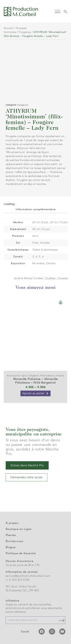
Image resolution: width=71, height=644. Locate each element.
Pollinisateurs (47, 376)
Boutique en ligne (17, 376)
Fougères (25, 32)
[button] (58, 11)
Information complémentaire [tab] (36, 209)
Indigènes (33, 376)
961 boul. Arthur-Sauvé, (21, 586)
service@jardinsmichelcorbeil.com (28, 576)
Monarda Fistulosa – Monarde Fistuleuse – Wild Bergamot (35, 381)
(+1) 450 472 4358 (18, 580)
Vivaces (60, 376)
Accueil (8, 28)
